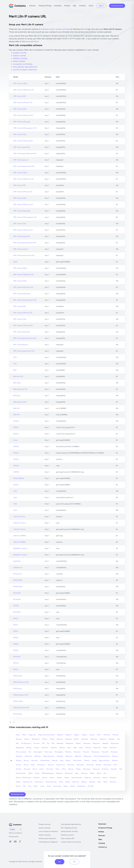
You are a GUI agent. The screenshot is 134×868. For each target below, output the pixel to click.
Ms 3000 (91, 786)
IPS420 (16, 670)
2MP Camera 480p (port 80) (23, 115)
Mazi (119, 739)
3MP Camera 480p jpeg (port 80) (25, 217)
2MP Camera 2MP (20, 96)
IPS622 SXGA (18, 701)
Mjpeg (94, 761)
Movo (58, 769)
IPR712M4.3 (17, 657)
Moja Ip (45, 778)
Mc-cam (37, 743)
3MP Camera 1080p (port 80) (23, 179)
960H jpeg (17, 396)
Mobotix (115, 761)
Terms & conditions (15, 833)
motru (42, 786)
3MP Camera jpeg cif (21, 249)
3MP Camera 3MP (20, 185)
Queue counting (44, 828)
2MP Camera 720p (20, 134)
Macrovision (39, 782)
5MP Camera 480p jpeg (22, 294)
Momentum (41, 765)
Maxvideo (85, 739)
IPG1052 (16, 606)
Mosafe (99, 765)
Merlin (81, 748)
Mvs (30, 786)
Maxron (76, 739)
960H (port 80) (18, 377)
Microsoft (105, 752)
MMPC (31, 773)
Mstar (49, 786)
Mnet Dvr (113, 782)
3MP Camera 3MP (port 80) (23, 192)
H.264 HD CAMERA (19, 536)
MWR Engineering (48, 773)
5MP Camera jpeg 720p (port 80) (25, 338)
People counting (44, 824)
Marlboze (88, 778)
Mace (18, 735)
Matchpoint (36, 739)
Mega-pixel (115, 743)
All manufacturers (17, 794)
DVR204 (16, 447)
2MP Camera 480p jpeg (22, 122)
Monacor (51, 765)
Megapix (105, 743)
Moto (115, 765)
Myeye (18, 782)
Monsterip (90, 765)
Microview (114, 752)
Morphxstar (81, 786)
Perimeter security (67, 835)
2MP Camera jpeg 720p (22, 147)
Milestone (69, 756)
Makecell (59, 773)
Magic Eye (32, 735)
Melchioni (45, 748)
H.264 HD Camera (19, 523)
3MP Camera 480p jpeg (22, 211)
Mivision (87, 761)
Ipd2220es (17, 561)
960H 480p (17, 383)
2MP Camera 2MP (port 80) (23, 103)
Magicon (60, 735)
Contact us (103, 847)
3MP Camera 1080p (20, 173)
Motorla (19, 769)
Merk (75, 748)
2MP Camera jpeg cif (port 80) (24, 166)
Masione (19, 739)
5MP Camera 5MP (20, 306)
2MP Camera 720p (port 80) (23, 141)
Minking (19, 761)
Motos (35, 769)
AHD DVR (16, 408)
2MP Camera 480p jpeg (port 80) (25, 128)
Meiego (29, 748)
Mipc (99, 782)
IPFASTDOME (18, 580)
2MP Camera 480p (20, 109)
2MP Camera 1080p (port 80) (23, 90)
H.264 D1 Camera (19, 517)
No (74, 862)
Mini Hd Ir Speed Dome (102, 756)
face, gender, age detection (25, 67)
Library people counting (69, 831)
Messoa (88, 748)
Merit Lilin (76, 782)
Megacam (96, 743)
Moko (33, 765)
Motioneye (107, 765)
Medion (78, 743)
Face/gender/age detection (71, 824)
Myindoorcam (28, 782)
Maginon (69, 735)
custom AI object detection (25, 70)
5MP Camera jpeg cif (21, 345)
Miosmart (35, 761)
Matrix (36, 786)
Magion (77, 735)
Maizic (67, 778)
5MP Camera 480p (20, 281)
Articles (101, 832)
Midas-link (28, 756)
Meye (105, 748)
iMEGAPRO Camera (20, 548)
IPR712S (16, 663)
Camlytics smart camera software (55, 29)
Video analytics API (68, 839)
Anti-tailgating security (69, 828)
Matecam (97, 778)
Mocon (26, 765)
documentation (32, 42)
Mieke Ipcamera (49, 756)
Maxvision (94, 739)
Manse (92, 735)
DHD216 (16, 427)
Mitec (105, 782)
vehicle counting (20, 58)
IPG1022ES (17, 593)
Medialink (60, 743)
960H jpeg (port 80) (20, 402)
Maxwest (103, 739)
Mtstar (105, 778)
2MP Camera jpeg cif (21, 160)
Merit (69, 748)
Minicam (115, 756)
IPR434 (16, 619)
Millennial (78, 756)
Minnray (26, 761)
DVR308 (16, 472)
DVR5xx (16, 485)
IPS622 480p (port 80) (21, 682)
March (99, 735)
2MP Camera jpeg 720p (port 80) (25, 154)
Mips (62, 761)
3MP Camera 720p (20, 224)
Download (58, 6)
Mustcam (96, 769)
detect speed (19, 61)
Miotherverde (45, 761)
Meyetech (113, 748)
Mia (30, 752)
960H (15, 370)
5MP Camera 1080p (20, 268)
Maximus (60, 739)
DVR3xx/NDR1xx (19, 478)
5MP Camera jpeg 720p (22, 332)
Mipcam (55, 761)
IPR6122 (16, 638)
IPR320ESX (17, 612)
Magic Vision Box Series (46, 735)
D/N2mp (16, 421)
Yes (60, 862)
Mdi (53, 743)
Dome (15, 440)
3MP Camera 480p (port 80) (23, 205)
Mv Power (105, 769)
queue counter (19, 56)
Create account (117, 6)
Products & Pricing (45, 6)
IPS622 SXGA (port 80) (21, 708)
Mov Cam (50, 769)
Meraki (68, 782)
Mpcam (71, 769)
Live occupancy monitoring (48, 831)
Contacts (82, 6)
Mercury (62, 748)
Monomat (71, 765)
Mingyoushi (87, 756)
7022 (15, 357)
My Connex (57, 786)
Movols (18, 786)
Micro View (48, 752)
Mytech (60, 778)
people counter (20, 53)
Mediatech (70, 743)
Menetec (54, 748)
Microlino (68, 752)
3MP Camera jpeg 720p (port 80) (25, 243)
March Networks (51, 782)
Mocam (19, 765)
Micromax (77, 752)
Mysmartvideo (21, 773)
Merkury (84, 782)
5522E (15, 262)
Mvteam (114, 769)
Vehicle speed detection (47, 839)
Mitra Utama (78, 761)
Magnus (84, 735)
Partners (67, 6)
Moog (37, 773)
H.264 (15, 491)
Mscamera (87, 769)
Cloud (91, 6)
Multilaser (113, 778)
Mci (43, 743)
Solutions (32, 6)
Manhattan (69, 773)
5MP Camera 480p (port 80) (23, 287)
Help (75, 6)
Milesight (60, 756)
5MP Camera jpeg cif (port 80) (24, 351)
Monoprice (80, 765)
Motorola (27, 769)
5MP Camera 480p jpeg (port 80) (25, 300)
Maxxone (84, 773)
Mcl (48, 743)
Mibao (99, 773)
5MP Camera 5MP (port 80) (23, 313)
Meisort (37, 748)
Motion (52, 778)
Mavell (52, 739)
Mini (105, 773)
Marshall (115, 735)
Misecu (68, 761)
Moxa (64, 769)
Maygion (112, 739)
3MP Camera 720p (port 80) (23, 230)
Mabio (66, 786)
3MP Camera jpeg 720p (22, 236)
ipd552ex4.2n (18, 568)
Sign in (101, 6)
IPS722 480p (18, 714)
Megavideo (20, 748)
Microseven (96, 752)
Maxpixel (68, 739)
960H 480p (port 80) (20, 389)
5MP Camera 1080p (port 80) (23, 275)
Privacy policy (14, 837)
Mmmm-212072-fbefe (24, 778)
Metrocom (97, 748)
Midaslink (19, 756)
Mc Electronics (26, 743)
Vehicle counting (45, 835)
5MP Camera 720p (20, 319)
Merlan (73, 786)
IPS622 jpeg (17, 689)
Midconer (38, 756)
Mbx (17, 743)
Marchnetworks (77, 778)
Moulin (42, 769)
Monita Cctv (61, 765)
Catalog (102, 843)
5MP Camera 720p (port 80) (23, 326)
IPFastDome (18, 574)
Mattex (45, 739)
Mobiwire (37, 778)
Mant (77, 773)
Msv (25, 786)
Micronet (86, 752)
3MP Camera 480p (20, 198)
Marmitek (107, 735)
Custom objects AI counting (71, 842)
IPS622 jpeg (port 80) (21, 695)
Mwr (121, 769)
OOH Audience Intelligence (48, 842)
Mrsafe (78, 769)
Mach (24, 735)
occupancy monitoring (23, 64)
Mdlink (92, 773)
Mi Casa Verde (21, 752)
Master (27, 739)
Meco (61, 782)
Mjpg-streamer (104, 761)
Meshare (92, 782)
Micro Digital (38, 752)
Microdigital (59, 752)
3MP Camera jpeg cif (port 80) (24, 256)
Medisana (87, 743)
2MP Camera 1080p (20, 84)
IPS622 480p (18, 676)
